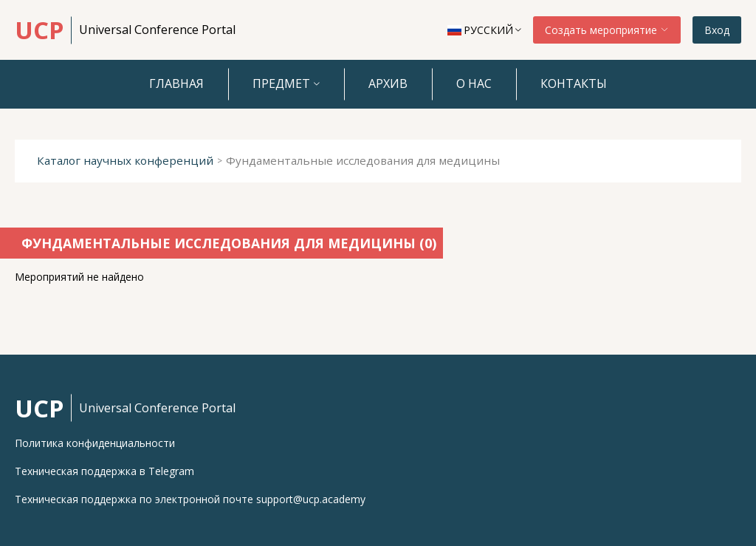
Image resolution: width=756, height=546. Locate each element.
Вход (717, 30)
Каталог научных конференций (125, 160)
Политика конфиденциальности (95, 443)
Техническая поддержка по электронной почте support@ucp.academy (190, 499)
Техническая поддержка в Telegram (104, 471)
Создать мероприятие (607, 30)
